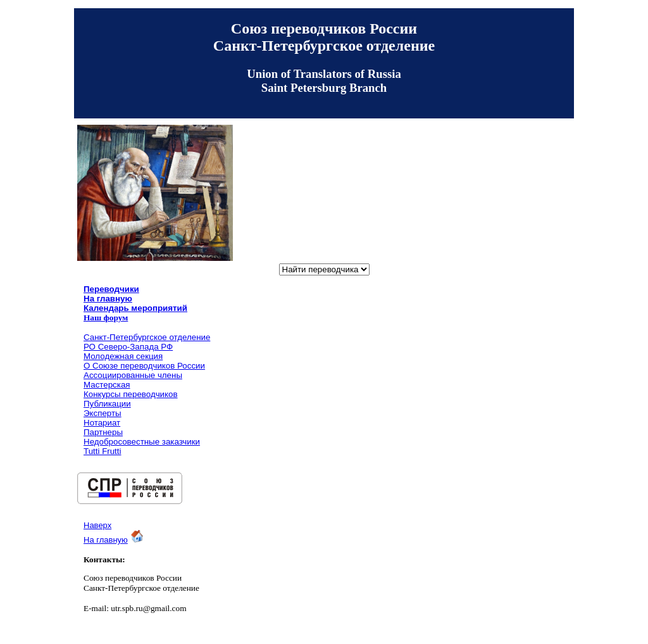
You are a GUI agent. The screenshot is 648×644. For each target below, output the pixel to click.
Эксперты (103, 413)
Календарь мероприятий (135, 308)
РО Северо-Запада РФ (128, 347)
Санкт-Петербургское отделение (147, 337)
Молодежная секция (123, 356)
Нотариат (102, 423)
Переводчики (111, 289)
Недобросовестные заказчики (142, 442)
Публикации (107, 404)
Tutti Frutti (103, 451)
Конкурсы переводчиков (131, 394)
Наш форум (106, 318)
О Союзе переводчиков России (144, 366)
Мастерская (107, 385)
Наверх (97, 525)
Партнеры (103, 432)
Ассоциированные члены (133, 375)
